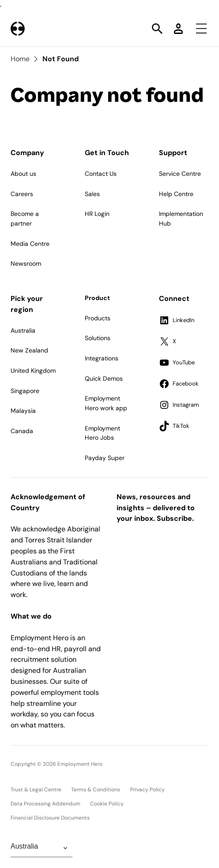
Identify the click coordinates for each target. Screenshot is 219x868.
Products (98, 318)
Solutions (98, 338)
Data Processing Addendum (45, 804)
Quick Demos (104, 378)
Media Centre (30, 244)
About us (23, 174)
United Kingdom (33, 371)
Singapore (25, 391)
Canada (22, 431)
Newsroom (26, 263)
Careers (22, 194)
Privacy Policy (147, 790)
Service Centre (180, 174)
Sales (92, 194)
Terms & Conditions (96, 790)
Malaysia (23, 411)
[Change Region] (42, 848)
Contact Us (101, 174)
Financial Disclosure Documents (50, 818)
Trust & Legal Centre (36, 790)
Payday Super (105, 458)
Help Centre (176, 194)
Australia (23, 330)
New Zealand (29, 350)
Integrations (102, 358)
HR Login (97, 214)
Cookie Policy (107, 804)
